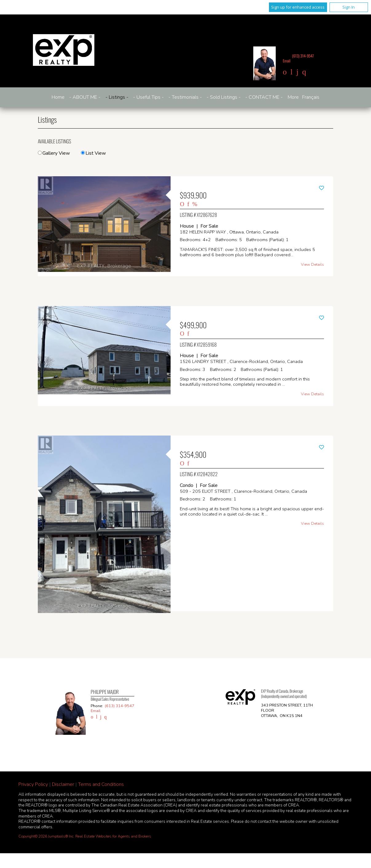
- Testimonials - (185, 97)
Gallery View (54, 153)
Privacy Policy (33, 784)
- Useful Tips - (148, 97)
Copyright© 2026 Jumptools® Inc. (46, 836)
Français (311, 97)
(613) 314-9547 (303, 56)
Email (287, 61)
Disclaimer (63, 784)
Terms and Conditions (101, 784)
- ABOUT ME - (85, 97)
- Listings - (117, 97)
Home (58, 97)
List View (93, 153)
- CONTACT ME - (264, 97)
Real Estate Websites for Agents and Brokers (113, 836)
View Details (312, 265)
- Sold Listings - (224, 97)
